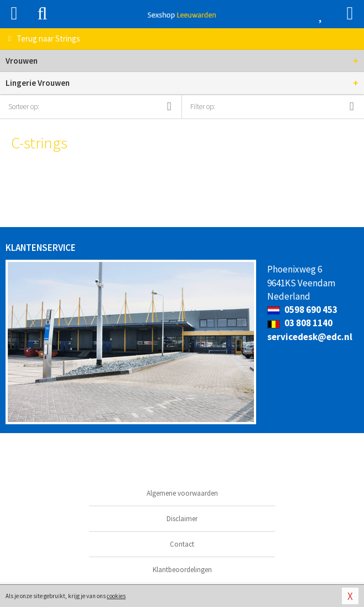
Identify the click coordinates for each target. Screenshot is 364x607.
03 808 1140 (300, 323)
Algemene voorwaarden (182, 493)
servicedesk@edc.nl (310, 337)
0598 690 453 (302, 310)
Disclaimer (182, 519)
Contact (182, 544)
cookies (116, 596)
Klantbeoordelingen (182, 570)
